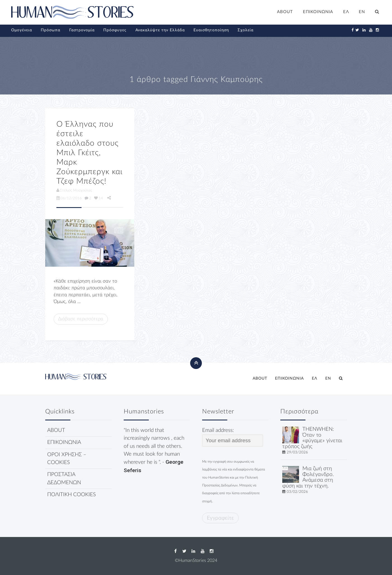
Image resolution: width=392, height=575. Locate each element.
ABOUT (285, 12)
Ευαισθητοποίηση (211, 30)
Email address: (233, 437)
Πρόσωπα (51, 30)
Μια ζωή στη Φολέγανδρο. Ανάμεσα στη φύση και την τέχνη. (308, 477)
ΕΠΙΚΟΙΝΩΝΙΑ (318, 12)
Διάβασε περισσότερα (81, 319)
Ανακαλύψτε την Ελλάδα (160, 30)
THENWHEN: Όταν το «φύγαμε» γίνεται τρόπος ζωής (312, 438)
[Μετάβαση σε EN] (362, 13)
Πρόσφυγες (115, 30)
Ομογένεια (22, 30)
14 (99, 198)
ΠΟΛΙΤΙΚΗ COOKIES (71, 495)
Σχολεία (246, 30)
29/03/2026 (297, 452)
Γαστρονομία (82, 30)
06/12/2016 (69, 198)
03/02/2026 (297, 492)
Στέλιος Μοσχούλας (74, 190)
